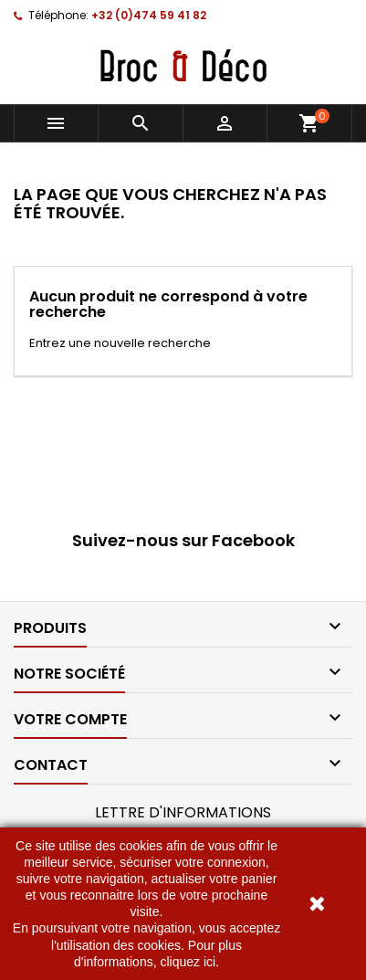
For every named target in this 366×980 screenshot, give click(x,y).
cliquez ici (188, 962)
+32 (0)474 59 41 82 (149, 15)
